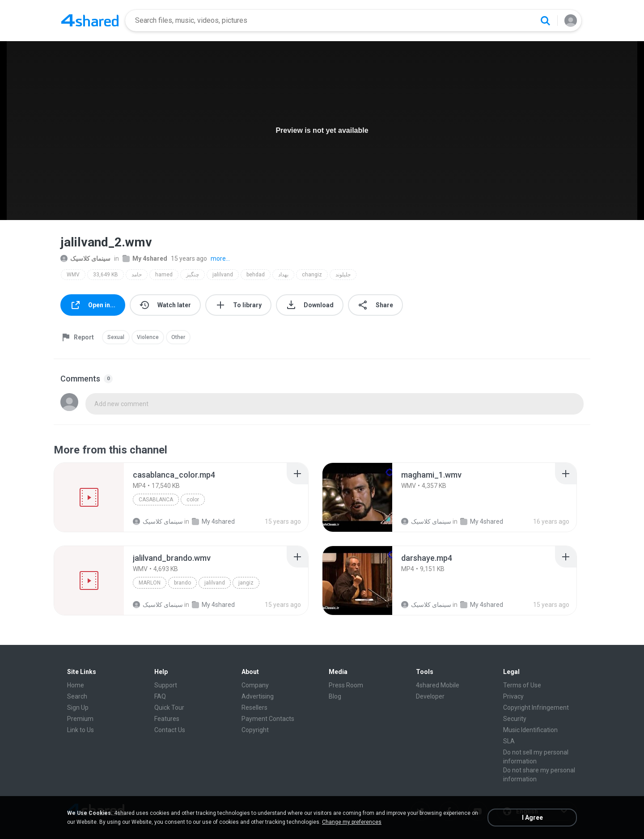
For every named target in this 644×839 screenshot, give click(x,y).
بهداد (283, 275)
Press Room (346, 685)
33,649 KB (106, 275)
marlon (150, 583)
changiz (312, 275)
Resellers (254, 708)
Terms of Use (522, 685)
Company (255, 685)
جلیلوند (343, 275)
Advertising (258, 696)
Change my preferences (352, 822)
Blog (335, 696)
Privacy (513, 696)
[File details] (89, 497)
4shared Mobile (438, 685)
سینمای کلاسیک (85, 258)
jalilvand (223, 275)
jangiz (246, 583)
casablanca (156, 500)
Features (167, 719)
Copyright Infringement (536, 708)
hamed (164, 275)
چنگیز (193, 275)
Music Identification (530, 730)
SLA (509, 741)
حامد (137, 275)
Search (77, 696)
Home (76, 685)
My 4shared (145, 258)
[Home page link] (90, 21)
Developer (430, 696)
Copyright (255, 730)
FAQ (160, 696)
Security (515, 719)
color (193, 500)
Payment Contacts (268, 719)
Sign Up (78, 708)
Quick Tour (169, 708)
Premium (80, 719)
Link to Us (80, 730)
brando (182, 583)
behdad (256, 275)
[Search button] (545, 21)
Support (166, 685)
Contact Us (170, 730)
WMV (73, 275)
